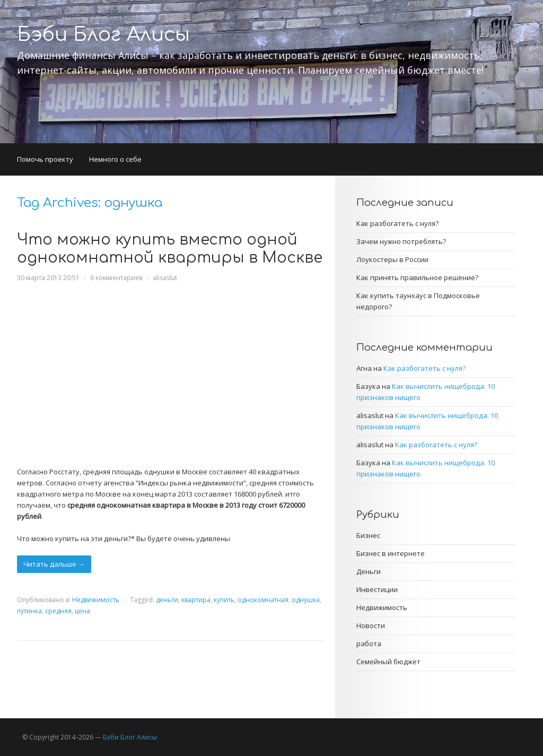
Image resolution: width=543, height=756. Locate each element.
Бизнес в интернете (391, 553)
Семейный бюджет (388, 662)
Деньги (369, 571)
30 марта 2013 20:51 (48, 278)
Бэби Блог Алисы (103, 34)
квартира (196, 600)
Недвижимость (96, 600)
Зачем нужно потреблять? (401, 241)
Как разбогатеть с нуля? (397, 223)
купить (224, 600)
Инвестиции (377, 589)
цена (82, 611)
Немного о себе (115, 159)
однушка (306, 600)
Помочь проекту (45, 159)
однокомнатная (263, 600)
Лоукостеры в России (392, 259)
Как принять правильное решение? (417, 277)
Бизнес (368, 535)
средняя (58, 611)
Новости (371, 625)
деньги (167, 600)
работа (369, 644)
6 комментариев (116, 278)
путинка (29, 611)
